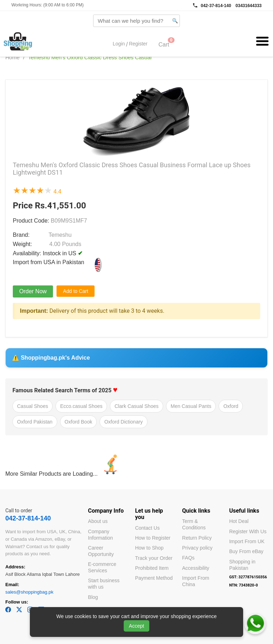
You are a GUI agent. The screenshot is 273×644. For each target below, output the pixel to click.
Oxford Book (79, 422)
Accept (137, 626)
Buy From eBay (246, 551)
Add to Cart (76, 291)
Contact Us (147, 528)
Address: (15, 567)
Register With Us (248, 531)
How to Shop (149, 548)
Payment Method (154, 578)
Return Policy (197, 538)
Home (12, 57)
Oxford (231, 406)
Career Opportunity (101, 551)
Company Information (101, 535)
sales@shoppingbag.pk (29, 592)
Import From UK (247, 541)
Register (138, 44)
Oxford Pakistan (35, 422)
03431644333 (249, 6)
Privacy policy (197, 548)
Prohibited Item (152, 568)
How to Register (153, 538)
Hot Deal (239, 521)
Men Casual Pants (191, 406)
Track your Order (154, 558)
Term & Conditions (194, 524)
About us (98, 521)
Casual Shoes (33, 406)
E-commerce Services (102, 567)
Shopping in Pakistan (242, 565)
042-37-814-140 (216, 6)
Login (119, 44)
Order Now (33, 291)
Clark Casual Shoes (136, 406)
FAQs (188, 558)
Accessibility (196, 568)
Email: (12, 585)
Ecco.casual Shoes (81, 406)
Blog (93, 597)
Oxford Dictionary (123, 422)
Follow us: (17, 602)
